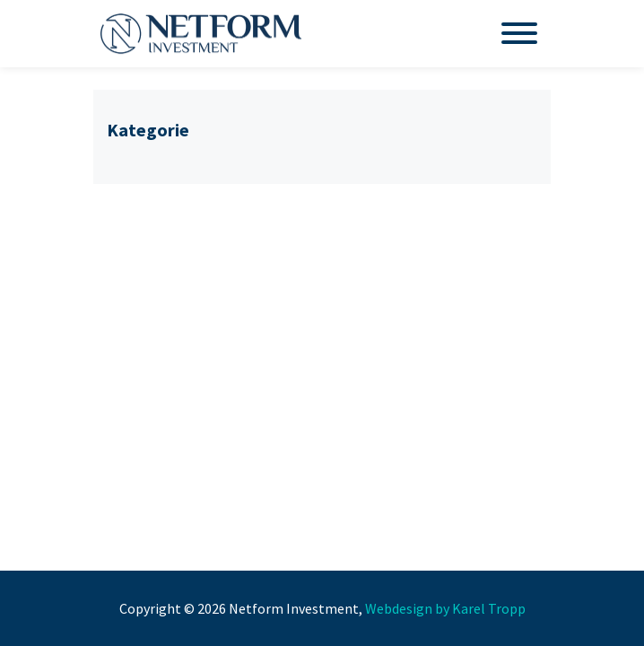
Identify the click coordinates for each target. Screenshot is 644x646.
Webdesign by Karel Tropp (445, 608)
